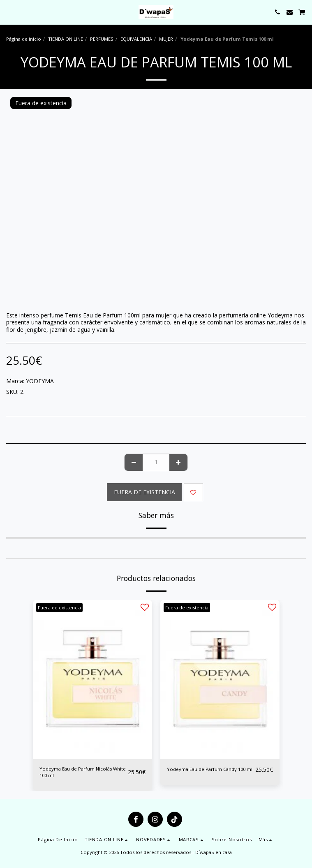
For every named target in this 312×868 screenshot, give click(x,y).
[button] (9, 12)
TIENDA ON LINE (66, 39)
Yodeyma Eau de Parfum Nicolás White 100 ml (83, 772)
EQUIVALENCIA (136, 39)
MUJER (166, 39)
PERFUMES (102, 39)
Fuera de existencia (144, 492)
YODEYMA (40, 381)
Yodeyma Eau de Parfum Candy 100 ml (210, 769)
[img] (92, 679)
